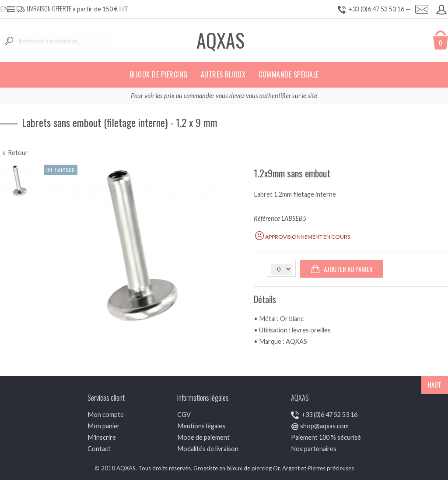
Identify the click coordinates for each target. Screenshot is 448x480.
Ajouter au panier (342, 269)
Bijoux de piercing (159, 74)
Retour (14, 153)
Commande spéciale (289, 74)
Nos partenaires (314, 449)
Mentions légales (201, 426)
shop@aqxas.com (324, 426)
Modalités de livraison (208, 449)
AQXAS (220, 40)
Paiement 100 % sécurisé (326, 437)
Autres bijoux (223, 74)
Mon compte (106, 415)
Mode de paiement (203, 437)
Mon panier (104, 426)
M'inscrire (102, 437)
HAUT (435, 385)
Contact (99, 449)
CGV (184, 415)
